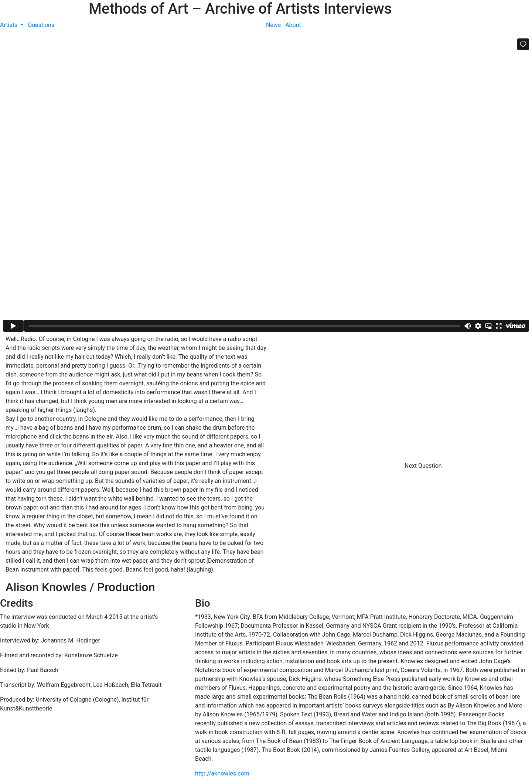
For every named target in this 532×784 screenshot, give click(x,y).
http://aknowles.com (222, 773)
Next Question (424, 466)
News (273, 25)
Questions (41, 25)
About (293, 25)
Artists (9, 25)
